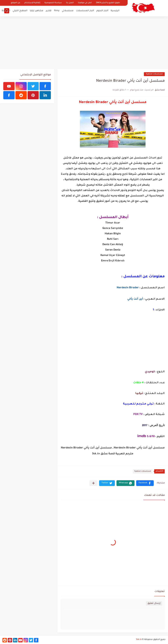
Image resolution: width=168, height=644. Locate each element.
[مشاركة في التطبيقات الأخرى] (93, 483)
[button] (145, 483)
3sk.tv (139, 640)
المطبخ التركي (20, 11)
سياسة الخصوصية (53, 3)
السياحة (6, 11)
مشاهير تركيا (37, 11)
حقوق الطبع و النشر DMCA (108, 3)
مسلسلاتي (68, 11)
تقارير (49, 11)
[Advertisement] (84, 43)
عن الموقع (16, 3)
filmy (57, 11)
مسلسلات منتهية (154, 74)
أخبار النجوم (102, 11)
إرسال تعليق (154, 603)
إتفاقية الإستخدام (32, 3)
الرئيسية (115, 11)
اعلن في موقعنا (85, 3)
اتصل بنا (70, 3)
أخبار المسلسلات (85, 11)
